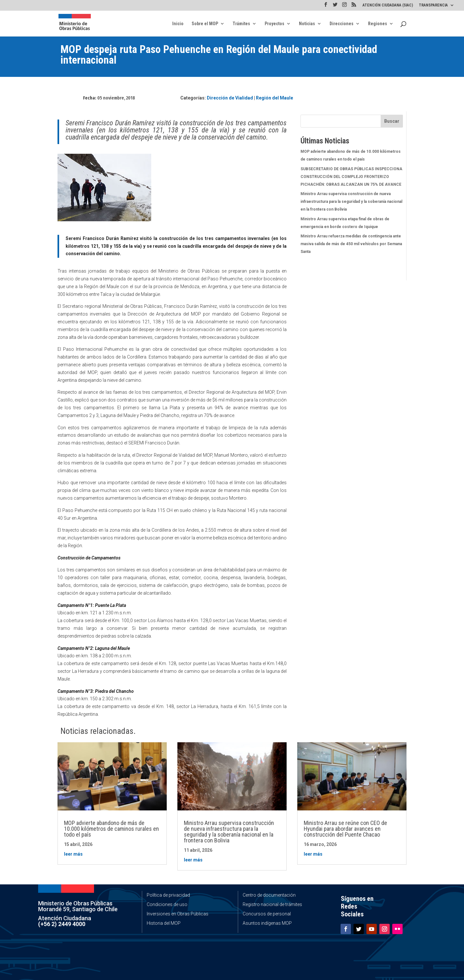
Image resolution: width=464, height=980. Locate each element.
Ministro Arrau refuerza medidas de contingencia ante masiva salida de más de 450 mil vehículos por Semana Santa (351, 244)
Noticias (307, 24)
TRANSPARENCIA (433, 5)
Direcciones (342, 24)
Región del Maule (274, 98)
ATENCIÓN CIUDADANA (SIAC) (388, 5)
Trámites (241, 24)
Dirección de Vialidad (230, 98)
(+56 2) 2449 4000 (62, 924)
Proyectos (274, 24)
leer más (73, 854)
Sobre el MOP (205, 24)
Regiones (378, 24)
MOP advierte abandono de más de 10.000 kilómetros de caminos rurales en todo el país (111, 829)
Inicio (178, 24)
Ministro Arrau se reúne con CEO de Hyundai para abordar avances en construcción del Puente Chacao (345, 829)
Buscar (392, 121)
